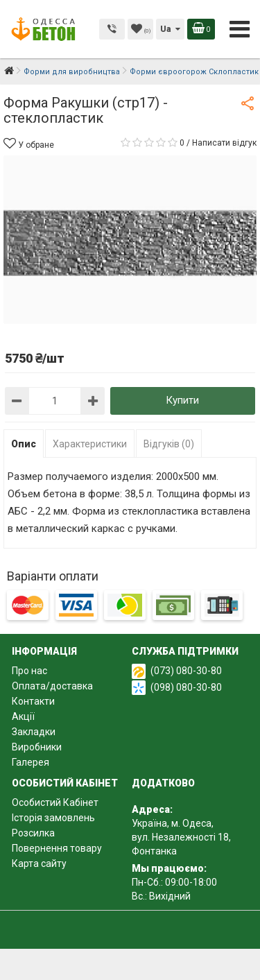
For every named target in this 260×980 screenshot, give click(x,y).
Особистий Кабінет (55, 802)
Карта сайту (39, 863)
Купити (182, 400)
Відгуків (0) (169, 444)
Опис (24, 444)
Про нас (29, 671)
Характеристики (90, 444)
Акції (23, 716)
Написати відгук (224, 143)
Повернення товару (57, 848)
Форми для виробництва (72, 72)
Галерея (31, 762)
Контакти (33, 701)
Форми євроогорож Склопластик (194, 72)
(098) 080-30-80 (186, 687)
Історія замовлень (53, 818)
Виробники (37, 747)
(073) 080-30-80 (186, 671)
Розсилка (33, 833)
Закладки (34, 732)
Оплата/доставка (52, 686)
